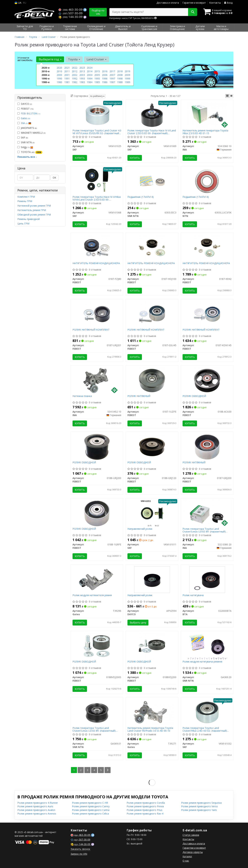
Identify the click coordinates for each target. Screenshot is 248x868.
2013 (82, 71)
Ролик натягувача (193, 595)
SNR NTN (26, 142)
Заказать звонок (80, 849)
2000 (59, 75)
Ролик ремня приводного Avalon (36, 810)
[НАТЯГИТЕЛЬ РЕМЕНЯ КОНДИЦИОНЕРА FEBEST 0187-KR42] (207, 247)
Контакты (215, 3)
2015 (97, 71)
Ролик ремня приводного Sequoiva (201, 803)
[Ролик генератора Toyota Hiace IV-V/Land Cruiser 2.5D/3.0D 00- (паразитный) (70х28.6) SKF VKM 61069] (152, 115)
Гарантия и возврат (194, 3)
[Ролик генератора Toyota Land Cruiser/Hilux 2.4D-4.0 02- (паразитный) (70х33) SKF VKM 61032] (207, 712)
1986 (105, 82)
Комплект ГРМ (26, 197)
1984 (90, 82)
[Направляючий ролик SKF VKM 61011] (152, 513)
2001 (67, 75)
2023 (82, 68)
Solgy (25, 147)
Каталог (187, 856)
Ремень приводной (29, 219)
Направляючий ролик (140, 529)
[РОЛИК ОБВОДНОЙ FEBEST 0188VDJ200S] (97, 646)
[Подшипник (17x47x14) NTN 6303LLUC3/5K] (207, 181)
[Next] (108, 770)
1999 (127, 79)
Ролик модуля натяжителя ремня (92, 595)
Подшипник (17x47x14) (141, 197)
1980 (59, 82)
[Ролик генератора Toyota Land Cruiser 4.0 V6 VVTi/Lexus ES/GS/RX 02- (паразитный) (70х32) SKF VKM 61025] (97, 115)
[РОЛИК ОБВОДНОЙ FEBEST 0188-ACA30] (207, 380)
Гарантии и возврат (194, 848)
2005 (97, 75)
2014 (90, 71)
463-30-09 (71, 10)
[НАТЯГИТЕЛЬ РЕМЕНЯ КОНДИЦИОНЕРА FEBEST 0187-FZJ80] (97, 247)
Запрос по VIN (79, 854)
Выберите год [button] (50, 59)
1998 (120, 79)
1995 (97, 79)
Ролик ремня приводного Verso (200, 806)
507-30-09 (71, 13)
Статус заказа (191, 835)
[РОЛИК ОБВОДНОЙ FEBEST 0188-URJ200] (97, 447)
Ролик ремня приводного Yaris (199, 810)
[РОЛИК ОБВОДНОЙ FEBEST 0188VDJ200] (152, 646)
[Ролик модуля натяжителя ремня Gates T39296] (97, 579)
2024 (90, 68)
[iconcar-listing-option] (231, 96)
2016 (105, 71)
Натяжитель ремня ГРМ (32, 210)
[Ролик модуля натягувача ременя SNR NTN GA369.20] (207, 646)
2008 (120, 75)
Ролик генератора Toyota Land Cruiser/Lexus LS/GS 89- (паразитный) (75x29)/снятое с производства (204, 530)
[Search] (193, 12)
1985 (97, 82)
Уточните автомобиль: (25, 59)
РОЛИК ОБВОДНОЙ (194, 396)
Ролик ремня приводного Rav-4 (145, 814)
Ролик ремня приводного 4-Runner (38, 803)
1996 (105, 79)
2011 (67, 71)
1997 (112, 79)
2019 (127, 71)
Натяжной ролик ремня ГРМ (34, 206)
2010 (59, 71)
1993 (82, 79)
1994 (90, 79)
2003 (82, 75)
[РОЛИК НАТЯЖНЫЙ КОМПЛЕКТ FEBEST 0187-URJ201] (97, 314)
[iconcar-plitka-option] (227, 96)
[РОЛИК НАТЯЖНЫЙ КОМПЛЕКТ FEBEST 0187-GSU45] (152, 314)
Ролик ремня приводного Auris (35, 806)
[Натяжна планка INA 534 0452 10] (97, 380)
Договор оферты (193, 852)
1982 (75, 82)
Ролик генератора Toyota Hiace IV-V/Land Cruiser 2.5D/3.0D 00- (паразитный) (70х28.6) (152, 132)
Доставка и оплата (168, 3)
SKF (23, 138)
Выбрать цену (138, 622)
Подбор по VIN (98, 12)
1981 (67, 82)
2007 (112, 75)
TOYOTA (30, 152)
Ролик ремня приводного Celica (90, 814)
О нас (186, 861)
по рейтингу (97, 96)
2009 (127, 75)
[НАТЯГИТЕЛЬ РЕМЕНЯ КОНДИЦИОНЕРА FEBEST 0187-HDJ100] (152, 247)
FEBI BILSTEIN (30, 113)
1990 (59, 79)
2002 (75, 75)
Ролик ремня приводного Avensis (37, 814)
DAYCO (25, 104)
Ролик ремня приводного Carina (91, 810)
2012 (75, 71)
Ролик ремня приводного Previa (145, 806)
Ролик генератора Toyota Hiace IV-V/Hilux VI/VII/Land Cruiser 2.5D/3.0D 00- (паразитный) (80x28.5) (97, 198)
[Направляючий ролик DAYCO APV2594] (152, 579)
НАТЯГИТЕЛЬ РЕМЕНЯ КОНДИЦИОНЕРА (96, 263)
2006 (105, 75)
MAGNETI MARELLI (31, 133)
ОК (54, 178)
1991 (67, 79)
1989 (127, 82)
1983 (82, 82)
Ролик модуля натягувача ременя (202, 662)
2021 (67, 68)
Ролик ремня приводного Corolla (146, 803)
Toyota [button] (74, 59)
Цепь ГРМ (23, 223)
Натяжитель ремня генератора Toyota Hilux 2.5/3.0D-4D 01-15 (205, 132)
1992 (75, 79)
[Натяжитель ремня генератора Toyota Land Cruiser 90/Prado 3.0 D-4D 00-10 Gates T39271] (152, 712)
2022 (75, 68)
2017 (112, 71)
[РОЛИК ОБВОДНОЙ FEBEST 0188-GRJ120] (152, 447)
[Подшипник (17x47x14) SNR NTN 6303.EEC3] (152, 181)
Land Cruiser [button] (97, 59)
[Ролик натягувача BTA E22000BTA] (207, 579)
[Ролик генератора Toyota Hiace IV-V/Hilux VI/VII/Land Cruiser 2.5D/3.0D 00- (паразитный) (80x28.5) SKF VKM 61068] (97, 181)
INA (26, 123)
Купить (80, 158)
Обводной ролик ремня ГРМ (34, 215)
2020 (59, 68)
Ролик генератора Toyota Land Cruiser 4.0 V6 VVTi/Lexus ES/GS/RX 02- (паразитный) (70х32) (97, 132)
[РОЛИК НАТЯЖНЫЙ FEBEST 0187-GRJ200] (207, 447)
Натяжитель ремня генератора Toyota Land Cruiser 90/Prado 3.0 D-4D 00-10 (150, 729)
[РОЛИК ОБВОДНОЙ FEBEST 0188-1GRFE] (97, 513)
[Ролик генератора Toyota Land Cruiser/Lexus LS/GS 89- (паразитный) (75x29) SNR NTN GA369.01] (97, 712)
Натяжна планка (82, 396)
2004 (90, 75)
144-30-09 (71, 17)
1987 (112, 82)
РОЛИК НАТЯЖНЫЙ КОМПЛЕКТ (91, 330)
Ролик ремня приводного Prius (144, 810)
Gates (25, 118)
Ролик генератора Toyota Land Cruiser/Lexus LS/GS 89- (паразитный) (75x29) (94, 729)
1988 (120, 82)
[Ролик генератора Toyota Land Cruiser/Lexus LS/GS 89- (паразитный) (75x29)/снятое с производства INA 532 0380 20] (207, 513)
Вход (228, 3)
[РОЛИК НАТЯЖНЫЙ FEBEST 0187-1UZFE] (152, 380)
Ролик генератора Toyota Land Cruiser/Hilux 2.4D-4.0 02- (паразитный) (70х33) (205, 729)
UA (18, 3)
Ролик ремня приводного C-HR (90, 803)
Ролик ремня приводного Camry (91, 806)
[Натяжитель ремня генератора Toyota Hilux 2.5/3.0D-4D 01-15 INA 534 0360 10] (207, 115)
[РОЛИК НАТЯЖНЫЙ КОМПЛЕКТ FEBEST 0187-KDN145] (207, 314)
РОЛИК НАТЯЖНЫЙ (139, 396)
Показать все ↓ (27, 157)
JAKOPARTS (27, 128)
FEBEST (25, 109)
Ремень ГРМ (25, 201)
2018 (120, 71)
